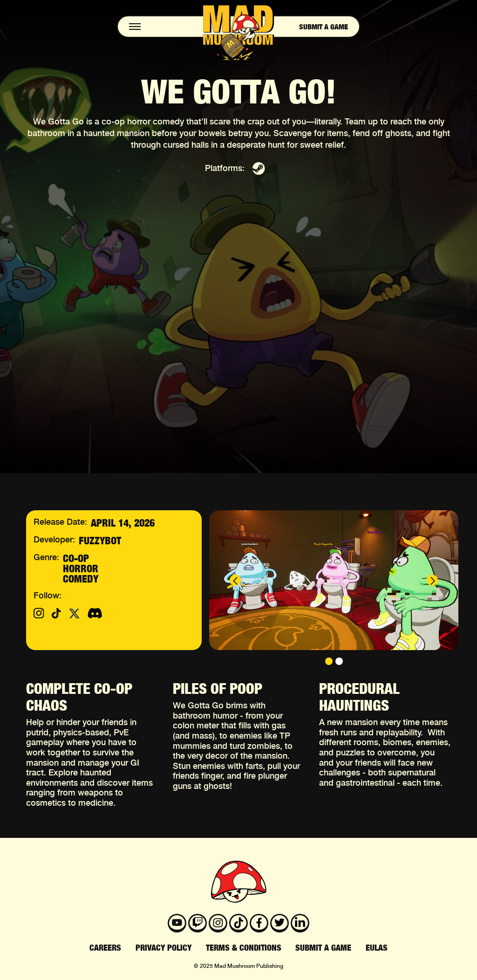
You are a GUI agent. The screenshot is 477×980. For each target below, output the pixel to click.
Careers (105, 948)
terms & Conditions (244, 948)
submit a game (323, 948)
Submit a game (324, 27)
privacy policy (164, 948)
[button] (235, 580)
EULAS (377, 948)
